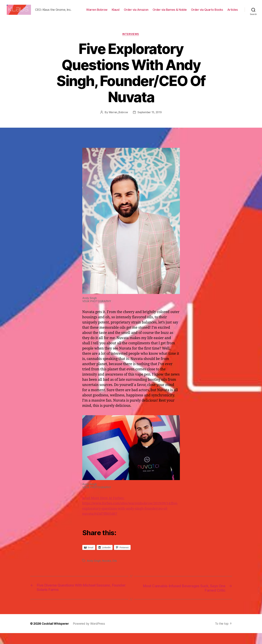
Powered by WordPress (90, 635)
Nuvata (107, 571)
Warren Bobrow (112, 12)
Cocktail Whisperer (56, 635)
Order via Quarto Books (222, 12)
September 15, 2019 (150, 123)
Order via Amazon (151, 12)
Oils (115, 571)
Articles (233, 17)
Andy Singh (94, 571)
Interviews (131, 45)
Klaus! (130, 12)
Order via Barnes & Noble (185, 12)
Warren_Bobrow (118, 123)
